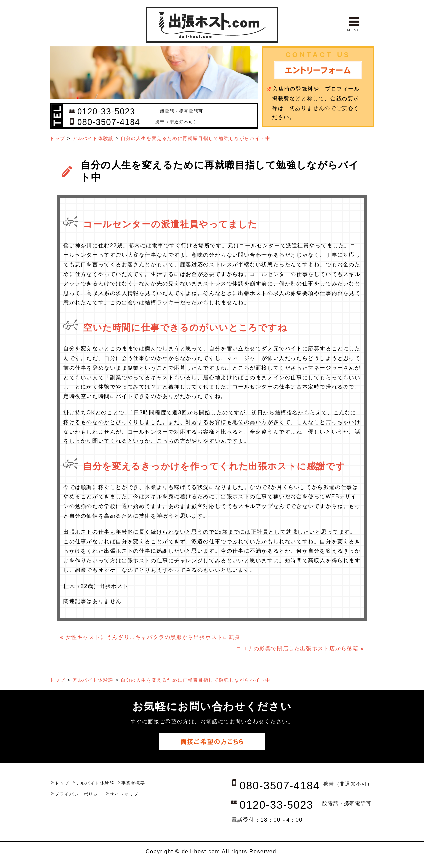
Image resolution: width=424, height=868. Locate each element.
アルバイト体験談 (93, 138)
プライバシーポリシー (79, 794)
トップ (57, 138)
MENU (354, 30)
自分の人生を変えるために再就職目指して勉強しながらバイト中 (195, 138)
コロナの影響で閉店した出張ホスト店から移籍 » (300, 648)
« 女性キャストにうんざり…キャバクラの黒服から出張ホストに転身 (150, 637)
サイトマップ (124, 794)
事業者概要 (133, 783)
